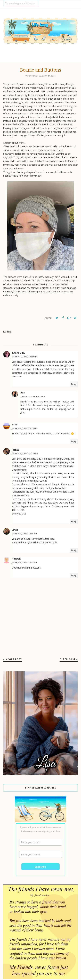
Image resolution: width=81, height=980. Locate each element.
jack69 (16, 450)
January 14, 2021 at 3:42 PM (24, 562)
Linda (15, 530)
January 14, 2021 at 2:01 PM (24, 534)
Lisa (22, 393)
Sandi (15, 424)
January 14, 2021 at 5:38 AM (24, 428)
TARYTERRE (18, 353)
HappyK (16, 559)
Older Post (68, 659)
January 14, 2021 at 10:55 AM (25, 453)
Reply (74, 384)
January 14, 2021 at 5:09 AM (24, 357)
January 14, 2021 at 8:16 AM (32, 396)
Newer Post (14, 659)
